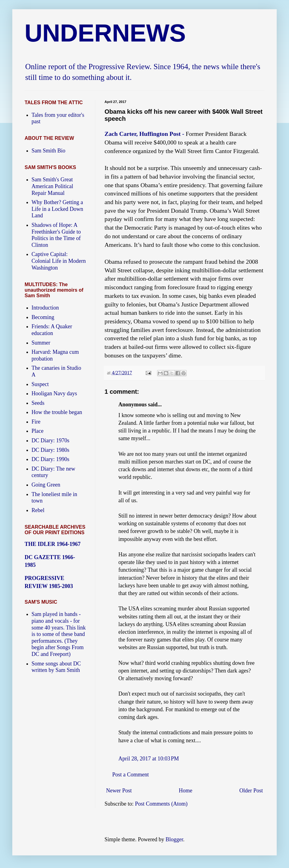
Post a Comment (131, 775)
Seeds (38, 403)
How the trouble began (57, 412)
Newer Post (119, 791)
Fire (36, 422)
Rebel (38, 510)
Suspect (40, 384)
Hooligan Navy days (54, 393)
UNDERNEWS (105, 33)
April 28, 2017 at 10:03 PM (149, 759)
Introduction (45, 308)
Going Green (46, 485)
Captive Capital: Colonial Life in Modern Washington (59, 261)
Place (38, 431)
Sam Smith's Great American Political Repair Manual (52, 186)
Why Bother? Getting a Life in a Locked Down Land (57, 209)
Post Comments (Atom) (161, 804)
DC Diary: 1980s (51, 450)
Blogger (174, 839)
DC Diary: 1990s (51, 459)
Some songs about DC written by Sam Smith (56, 667)
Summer (41, 343)
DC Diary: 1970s (51, 440)
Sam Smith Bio (49, 151)
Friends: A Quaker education (52, 330)
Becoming (43, 317)
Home (186, 791)
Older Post (251, 791)
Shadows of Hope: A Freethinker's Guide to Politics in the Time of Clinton (56, 235)
